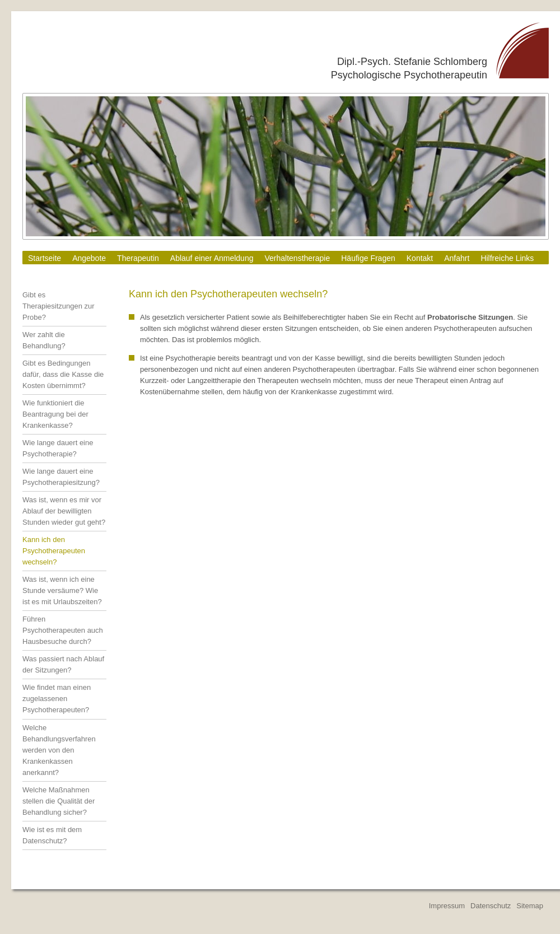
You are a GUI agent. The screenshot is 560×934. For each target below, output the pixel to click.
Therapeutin (138, 258)
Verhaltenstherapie (297, 258)
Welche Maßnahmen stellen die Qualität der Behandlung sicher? (59, 801)
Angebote (89, 258)
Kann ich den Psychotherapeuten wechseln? (54, 551)
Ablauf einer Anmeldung (212, 258)
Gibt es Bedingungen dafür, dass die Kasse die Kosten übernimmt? (63, 374)
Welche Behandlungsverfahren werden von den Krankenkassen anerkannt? (59, 750)
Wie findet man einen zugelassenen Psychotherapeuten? (57, 699)
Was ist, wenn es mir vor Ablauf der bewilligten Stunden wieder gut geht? (64, 511)
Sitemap (530, 906)
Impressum (447, 906)
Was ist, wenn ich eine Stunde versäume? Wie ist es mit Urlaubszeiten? (62, 590)
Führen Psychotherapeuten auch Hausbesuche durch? (63, 630)
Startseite (45, 258)
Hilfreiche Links (507, 258)
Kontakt (420, 258)
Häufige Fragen (368, 258)
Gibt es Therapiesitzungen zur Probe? (59, 306)
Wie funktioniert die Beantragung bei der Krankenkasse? (55, 414)
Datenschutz (491, 906)
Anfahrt (457, 258)
